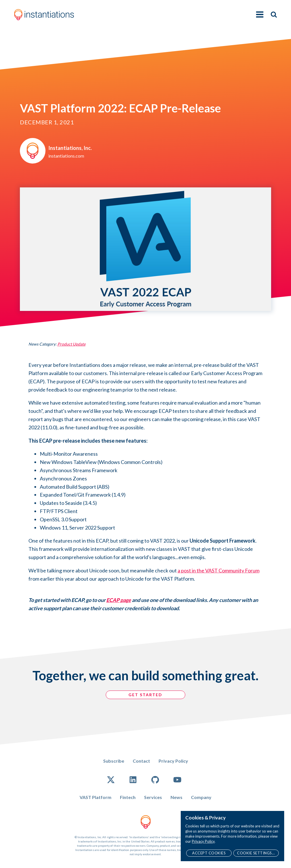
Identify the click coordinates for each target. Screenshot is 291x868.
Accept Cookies (209, 853)
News (176, 797)
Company (201, 797)
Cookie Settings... (256, 853)
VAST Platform (95, 797)
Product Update (71, 344)
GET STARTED (146, 695)
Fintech (128, 797)
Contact (141, 761)
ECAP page (119, 600)
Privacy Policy (173, 761)
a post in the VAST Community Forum (219, 570)
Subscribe (114, 761)
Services (153, 797)
